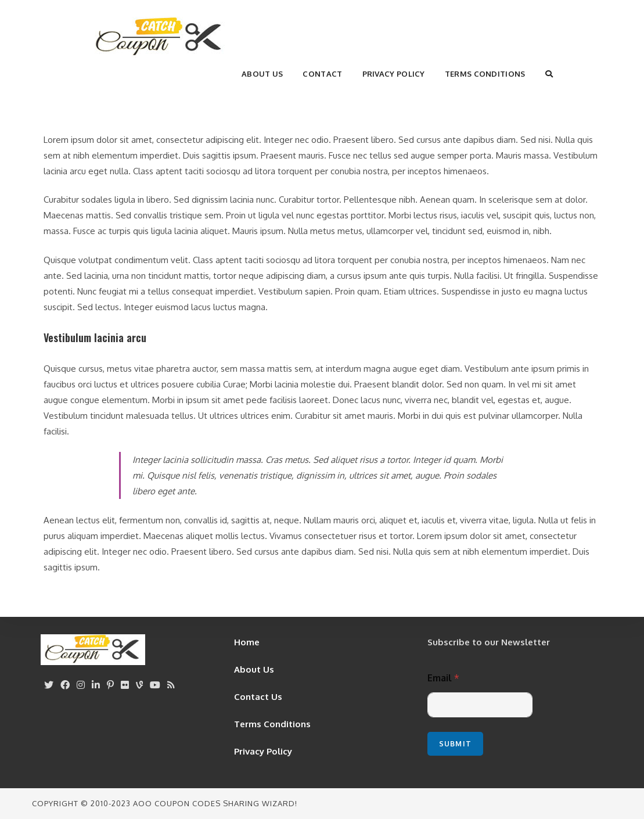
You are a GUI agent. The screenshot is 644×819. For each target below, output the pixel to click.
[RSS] (171, 685)
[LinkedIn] (96, 685)
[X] (49, 685)
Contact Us (258, 697)
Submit (455, 744)
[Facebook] (65, 685)
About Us (254, 669)
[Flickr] (125, 685)
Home (247, 642)
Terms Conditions (272, 724)
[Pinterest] (110, 685)
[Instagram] (81, 685)
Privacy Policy (263, 751)
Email (443, 678)
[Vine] (139, 685)
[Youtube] (155, 685)
